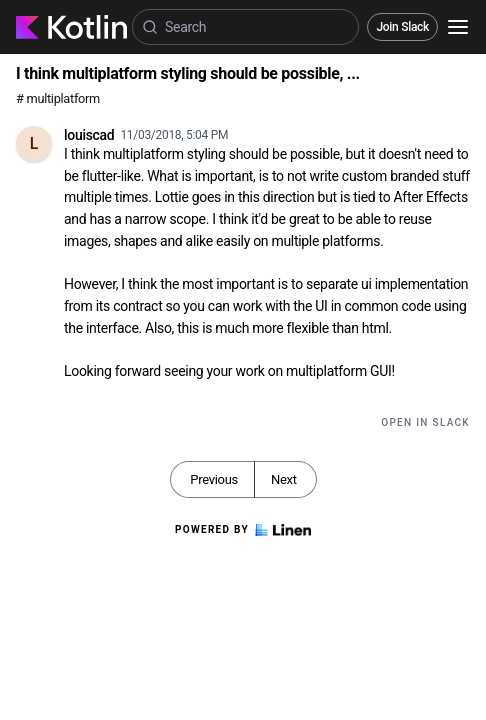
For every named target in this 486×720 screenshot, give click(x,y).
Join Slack (402, 27)
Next (284, 479)
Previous (214, 479)
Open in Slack (425, 422)
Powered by (243, 530)
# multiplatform (58, 98)
